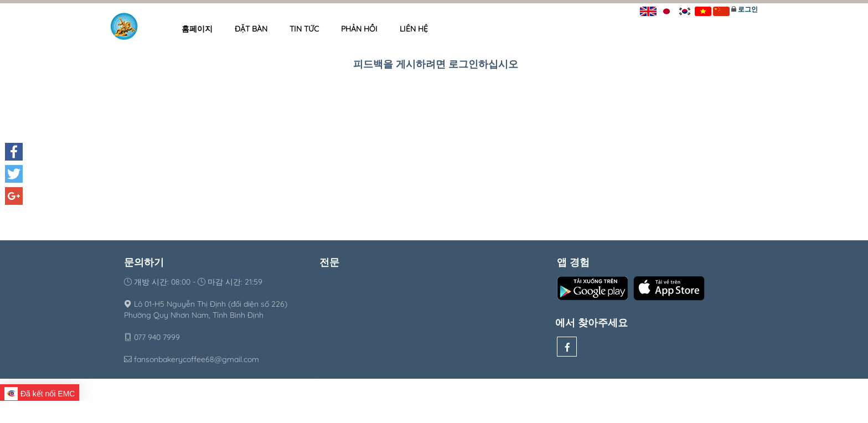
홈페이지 (197, 29)
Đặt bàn (251, 29)
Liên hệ (414, 29)
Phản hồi (359, 29)
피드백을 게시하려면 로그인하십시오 (436, 64)
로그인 (748, 9)
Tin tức (304, 29)
